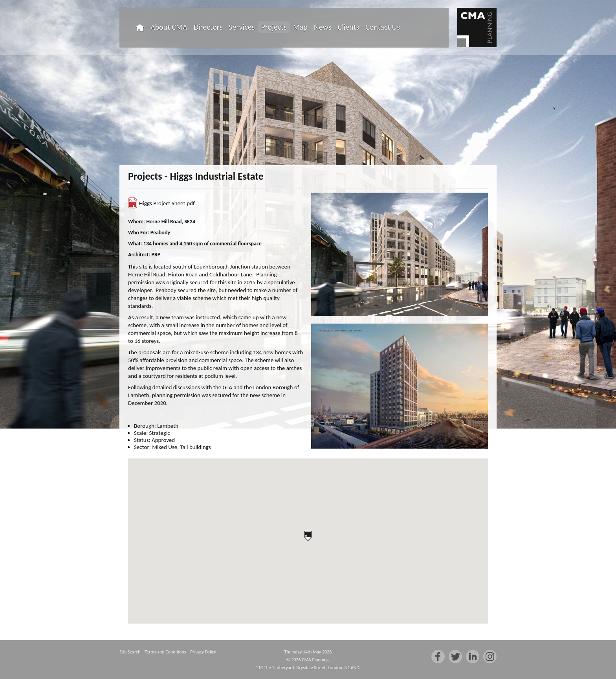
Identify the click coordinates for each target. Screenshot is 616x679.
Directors (208, 27)
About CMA (169, 27)
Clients (349, 27)
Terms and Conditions (165, 652)
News (323, 27)
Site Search (130, 652)
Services (242, 27)
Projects (274, 27)
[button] (308, 536)
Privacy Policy (203, 652)
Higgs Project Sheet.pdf (167, 203)
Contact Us (383, 27)
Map (300, 27)
